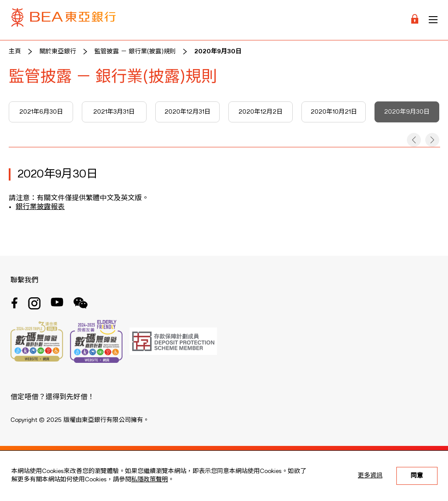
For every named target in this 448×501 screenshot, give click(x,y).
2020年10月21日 (334, 112)
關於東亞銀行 (58, 52)
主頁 (15, 52)
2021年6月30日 (41, 112)
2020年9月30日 (218, 52)
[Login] (415, 20)
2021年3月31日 (114, 112)
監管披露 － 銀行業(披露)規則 (135, 52)
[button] (414, 140)
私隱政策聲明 (150, 480)
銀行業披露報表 (40, 207)
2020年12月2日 (261, 112)
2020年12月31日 (187, 112)
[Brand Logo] (63, 20)
